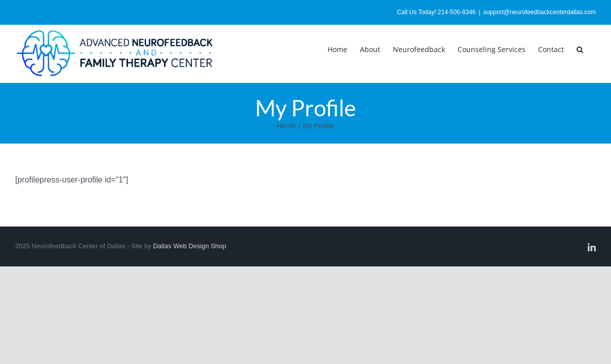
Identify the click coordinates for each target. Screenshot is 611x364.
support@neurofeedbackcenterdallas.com (540, 12)
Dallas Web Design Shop (189, 246)
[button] (593, 49)
